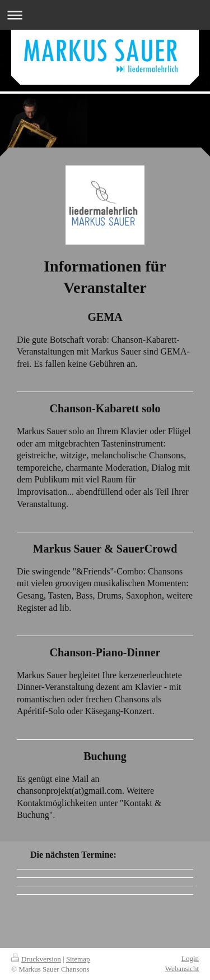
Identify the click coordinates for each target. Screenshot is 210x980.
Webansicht (182, 969)
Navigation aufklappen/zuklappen (105, 15)
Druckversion (36, 959)
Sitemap (78, 959)
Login (190, 958)
